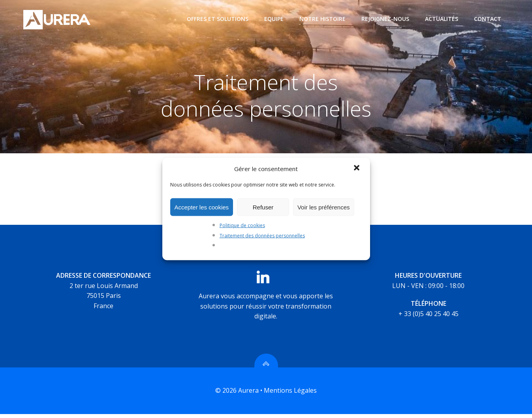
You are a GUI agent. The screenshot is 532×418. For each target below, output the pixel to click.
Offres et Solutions (218, 19)
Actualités (442, 19)
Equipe (274, 19)
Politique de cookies (242, 225)
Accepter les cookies (202, 207)
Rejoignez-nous (386, 19)
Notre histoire (323, 19)
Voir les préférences (324, 207)
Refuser (263, 207)
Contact (488, 19)
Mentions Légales (290, 395)
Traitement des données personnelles (262, 235)
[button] (357, 169)
